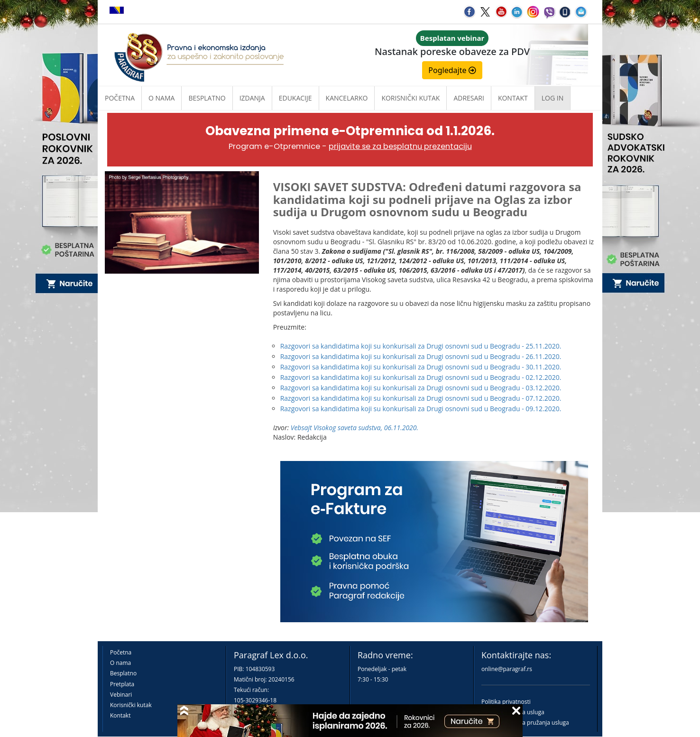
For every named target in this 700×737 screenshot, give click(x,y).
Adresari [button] (469, 98)
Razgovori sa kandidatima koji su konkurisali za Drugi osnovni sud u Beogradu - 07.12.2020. (421, 398)
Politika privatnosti (506, 702)
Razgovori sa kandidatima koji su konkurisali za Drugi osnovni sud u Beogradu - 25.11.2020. (421, 346)
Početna (120, 98)
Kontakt (120, 715)
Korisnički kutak (131, 705)
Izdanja (252, 98)
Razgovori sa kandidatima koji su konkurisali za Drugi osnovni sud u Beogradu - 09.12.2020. (421, 409)
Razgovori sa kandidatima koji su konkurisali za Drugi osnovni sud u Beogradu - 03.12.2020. (421, 388)
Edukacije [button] (295, 98)
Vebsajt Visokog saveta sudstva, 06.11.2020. (355, 428)
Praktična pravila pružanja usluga (525, 723)
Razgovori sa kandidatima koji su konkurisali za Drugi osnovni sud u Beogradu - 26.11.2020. (421, 356)
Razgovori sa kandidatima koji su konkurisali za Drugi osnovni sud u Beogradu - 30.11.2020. (421, 367)
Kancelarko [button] (347, 98)
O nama (161, 98)
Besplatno (207, 98)
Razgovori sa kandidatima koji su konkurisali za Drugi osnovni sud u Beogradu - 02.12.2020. (421, 377)
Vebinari (121, 695)
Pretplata (122, 684)
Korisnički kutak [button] (410, 98)
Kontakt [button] (513, 98)
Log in (553, 98)
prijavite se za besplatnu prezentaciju (400, 146)
